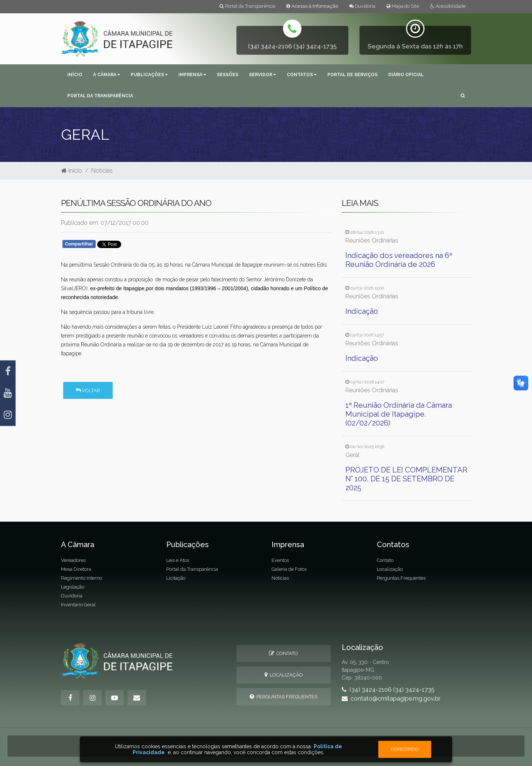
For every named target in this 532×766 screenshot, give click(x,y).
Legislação (73, 587)
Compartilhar (79, 244)
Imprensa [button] (192, 75)
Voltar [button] (88, 391)
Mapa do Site (403, 6)
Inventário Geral (78, 605)
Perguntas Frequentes (401, 578)
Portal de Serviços (352, 75)
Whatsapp (147, 246)
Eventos (280, 560)
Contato (385, 560)
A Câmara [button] (107, 75)
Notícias (102, 171)
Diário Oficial (406, 75)
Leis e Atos (178, 560)
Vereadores (73, 560)
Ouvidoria (362, 6)
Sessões (228, 75)
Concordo (405, 749)
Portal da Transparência (247, 6)
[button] (463, 96)
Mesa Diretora (76, 569)
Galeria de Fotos (289, 569)
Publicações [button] (149, 75)
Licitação (176, 578)
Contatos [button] (302, 75)
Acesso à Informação (312, 6)
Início (75, 75)
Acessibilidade (448, 6)
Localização (390, 569)
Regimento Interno (81, 578)
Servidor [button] (262, 75)
